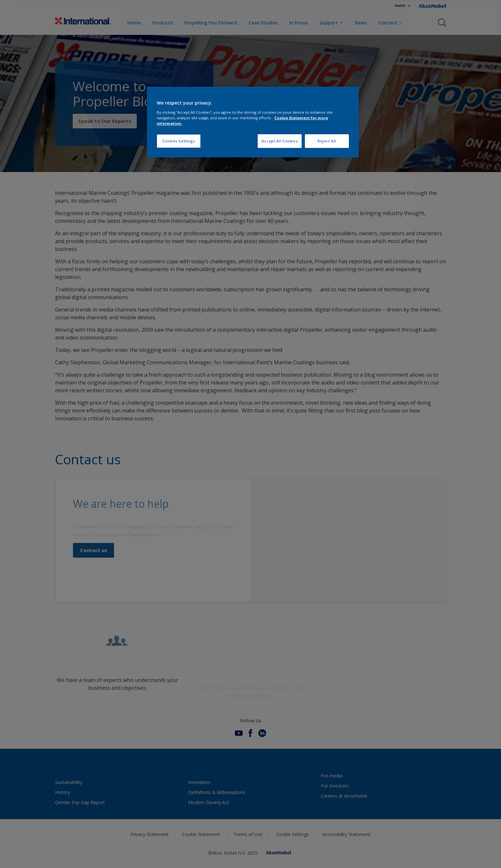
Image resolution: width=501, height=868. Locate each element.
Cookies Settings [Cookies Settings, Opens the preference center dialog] (179, 141)
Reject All (327, 141)
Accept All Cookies (280, 141)
